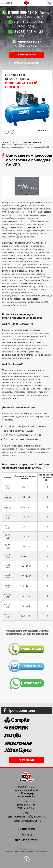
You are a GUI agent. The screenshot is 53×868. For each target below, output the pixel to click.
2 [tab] (41, 130)
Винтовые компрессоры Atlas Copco (17, 144)
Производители (27, 840)
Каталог (5, 142)
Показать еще (26, 760)
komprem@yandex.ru (26, 821)
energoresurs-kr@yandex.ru (26, 816)
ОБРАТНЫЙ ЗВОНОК (26, 55)
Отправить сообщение (26, 63)
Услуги (26, 835)
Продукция (27, 829)
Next (12, 132)
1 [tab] (39, 130)
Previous (7, 132)
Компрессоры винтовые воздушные (27, 142)
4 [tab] (45, 130)
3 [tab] (43, 130)
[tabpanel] (27, 103)
